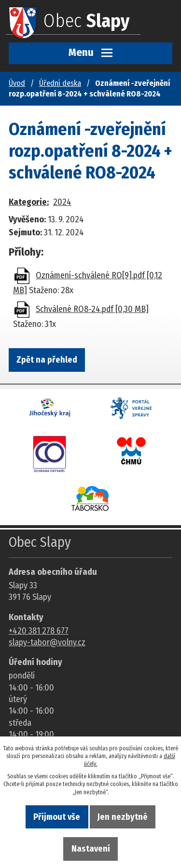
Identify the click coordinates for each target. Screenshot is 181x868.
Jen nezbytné (123, 817)
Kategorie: (29, 202)
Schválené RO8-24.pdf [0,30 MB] (92, 309)
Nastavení (91, 849)
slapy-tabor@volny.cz (47, 642)
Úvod (17, 83)
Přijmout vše (57, 817)
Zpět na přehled (47, 360)
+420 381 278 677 (39, 631)
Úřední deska (60, 83)
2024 (62, 202)
